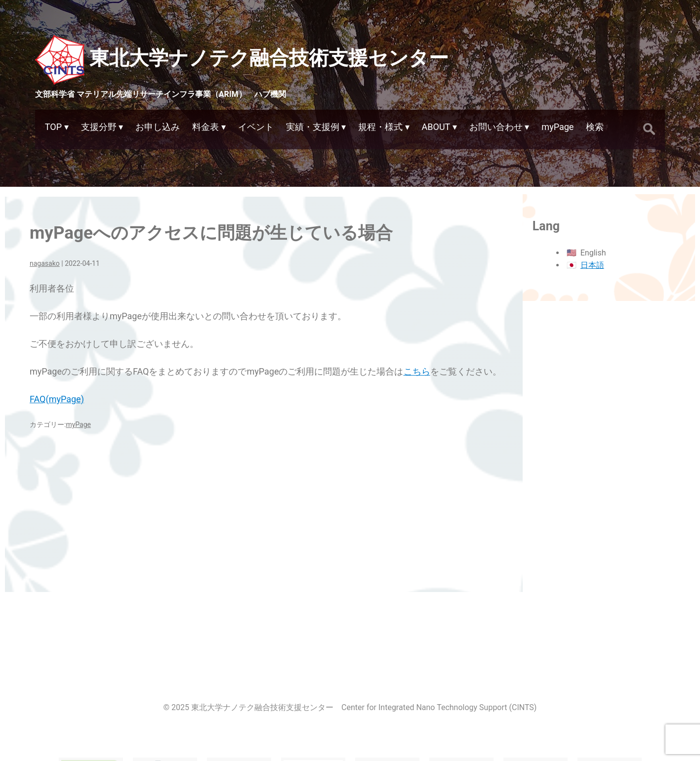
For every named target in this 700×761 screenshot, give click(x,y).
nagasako (45, 263)
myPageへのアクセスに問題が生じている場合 (211, 233)
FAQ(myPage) (57, 399)
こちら (417, 371)
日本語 (592, 265)
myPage (78, 424)
